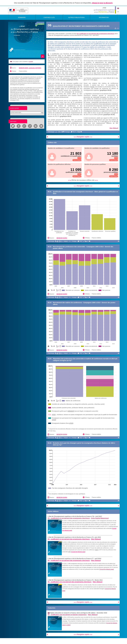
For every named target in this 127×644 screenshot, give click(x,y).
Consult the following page (78, 552)
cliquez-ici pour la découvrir (102, 3)
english (31, 61)
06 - (69, 518)
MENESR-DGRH (62, 238)
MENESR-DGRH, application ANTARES (30, 68)
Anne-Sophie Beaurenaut (100, 518)
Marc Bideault (114, 128)
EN (118, 12)
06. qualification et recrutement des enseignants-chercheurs (96, 34)
